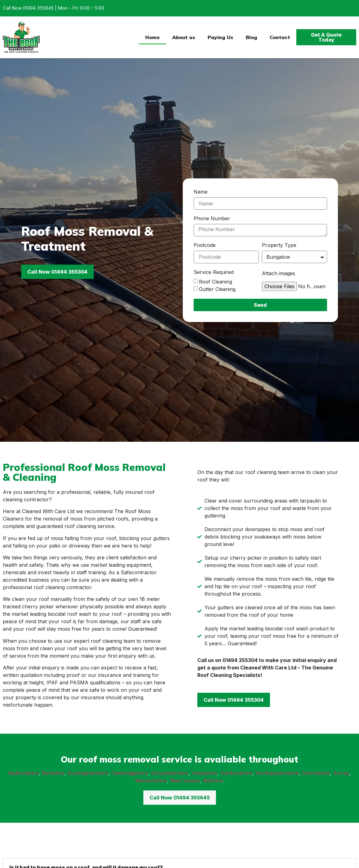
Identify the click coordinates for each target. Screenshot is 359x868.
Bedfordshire (24, 773)
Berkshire (53, 773)
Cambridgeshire (130, 773)
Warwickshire (151, 781)
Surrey (341, 773)
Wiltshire (213, 781)
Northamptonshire (277, 773)
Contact (280, 37)
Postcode (205, 245)
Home (153, 37)
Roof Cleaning (215, 281)
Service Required (214, 272)
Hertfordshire (236, 773)
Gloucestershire (170, 773)
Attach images (278, 274)
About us (184, 37)
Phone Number (212, 219)
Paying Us (220, 37)
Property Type (279, 245)
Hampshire (204, 773)
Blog (251, 37)
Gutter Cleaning (217, 289)
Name (201, 192)
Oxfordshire (316, 773)
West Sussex (185, 781)
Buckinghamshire (88, 773)
